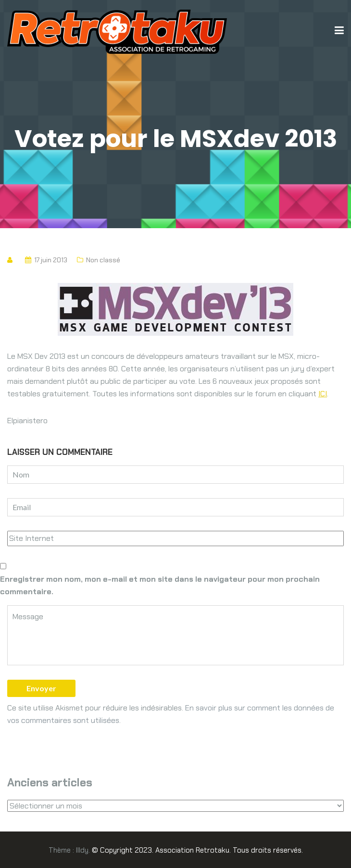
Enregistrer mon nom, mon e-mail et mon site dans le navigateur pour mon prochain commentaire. (160, 585)
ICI (323, 394)
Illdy (82, 850)
